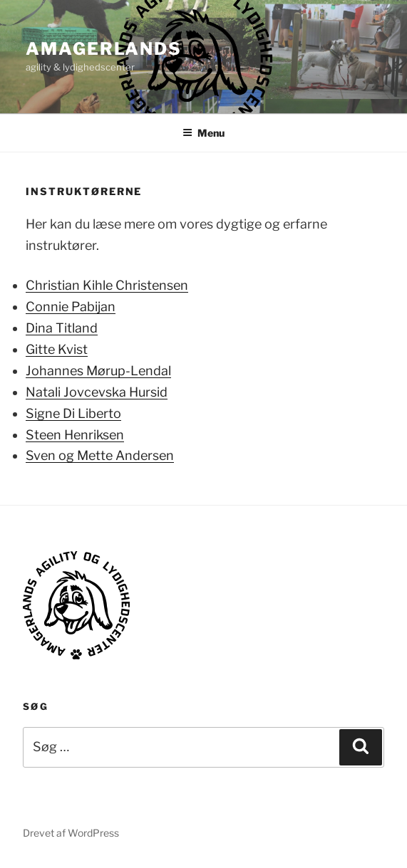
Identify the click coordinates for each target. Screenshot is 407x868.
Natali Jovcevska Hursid (97, 392)
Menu (203, 133)
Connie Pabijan (71, 307)
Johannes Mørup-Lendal (98, 371)
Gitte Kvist (57, 349)
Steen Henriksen (75, 435)
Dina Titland (62, 328)
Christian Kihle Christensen (107, 285)
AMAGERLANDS (104, 49)
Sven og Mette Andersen (100, 455)
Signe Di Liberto (73, 413)
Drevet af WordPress (71, 833)
